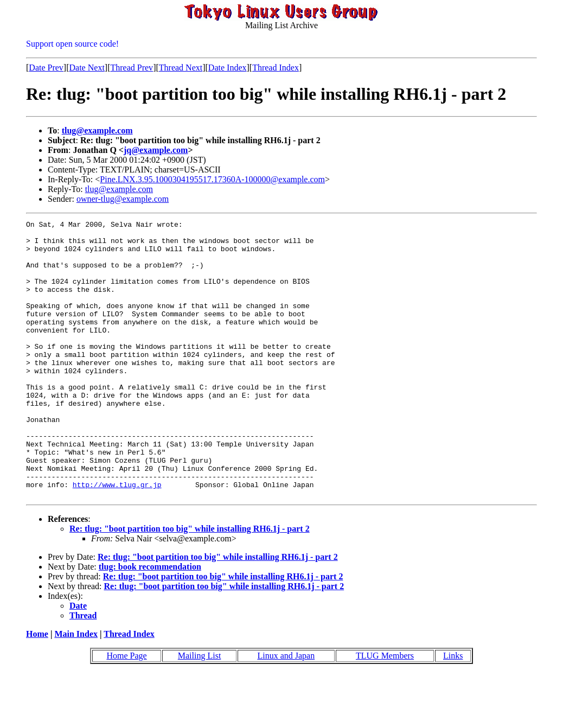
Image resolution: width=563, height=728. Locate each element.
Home (37, 689)
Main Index (76, 689)
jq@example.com (156, 150)
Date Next (87, 68)
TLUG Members (385, 711)
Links (453, 711)
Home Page (126, 711)
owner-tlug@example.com (123, 199)
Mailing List (200, 711)
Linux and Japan (286, 711)
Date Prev (46, 68)
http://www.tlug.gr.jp (117, 538)
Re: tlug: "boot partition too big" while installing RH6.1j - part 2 (190, 584)
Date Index (228, 68)
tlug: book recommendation (150, 622)
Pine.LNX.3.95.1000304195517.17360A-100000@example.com (212, 179)
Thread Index (276, 68)
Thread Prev (132, 68)
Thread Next (181, 68)
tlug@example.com (97, 130)
